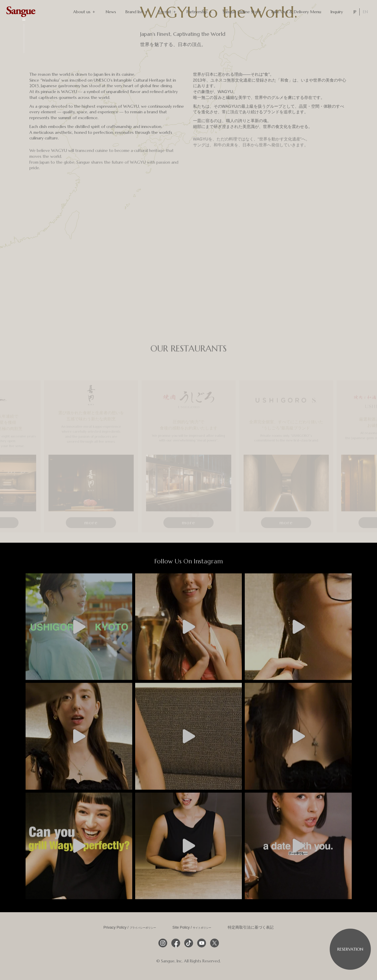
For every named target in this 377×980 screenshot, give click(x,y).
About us (85, 12)
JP (355, 12)
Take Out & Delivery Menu (296, 12)
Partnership (200, 12)
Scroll (24, 15)
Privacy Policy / (130, 927)
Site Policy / (192, 927)
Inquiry (337, 12)
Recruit (168, 12)
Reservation (350, 949)
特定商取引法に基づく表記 (251, 927)
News (111, 12)
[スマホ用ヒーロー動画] (74, 26)
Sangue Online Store (242, 12)
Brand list (137, 12)
